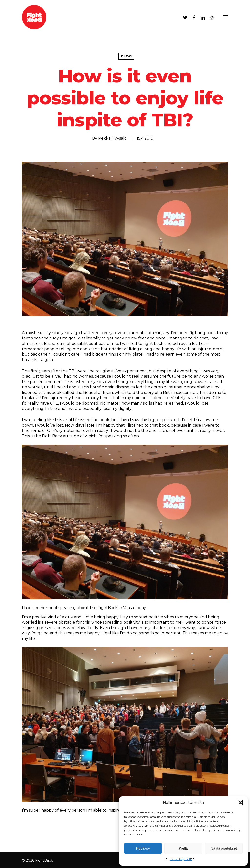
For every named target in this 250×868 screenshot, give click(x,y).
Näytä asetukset (224, 848)
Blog (126, 56)
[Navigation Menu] (225, 17)
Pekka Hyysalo (112, 138)
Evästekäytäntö (181, 859)
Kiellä (183, 848)
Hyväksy (143, 848)
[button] (240, 803)
